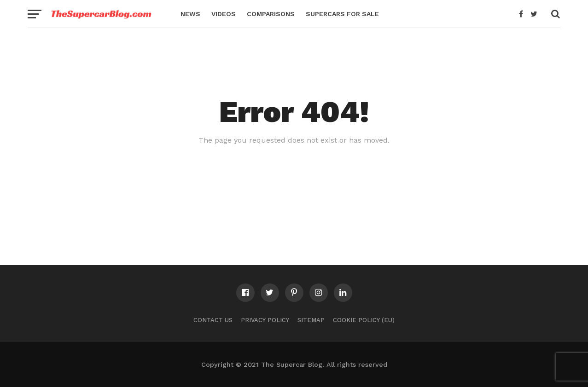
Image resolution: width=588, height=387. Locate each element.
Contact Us (213, 320)
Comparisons (271, 14)
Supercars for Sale (342, 14)
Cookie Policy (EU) (364, 320)
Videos (224, 14)
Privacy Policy (265, 320)
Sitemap (311, 320)
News (190, 14)
